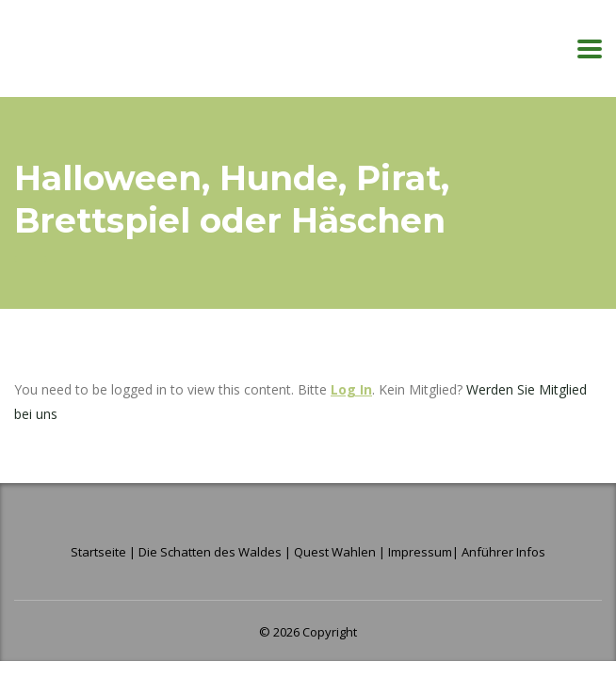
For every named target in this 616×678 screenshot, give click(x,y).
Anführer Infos (503, 552)
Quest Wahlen (335, 552)
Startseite (100, 552)
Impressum (420, 552)
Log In (351, 389)
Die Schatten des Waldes (210, 552)
